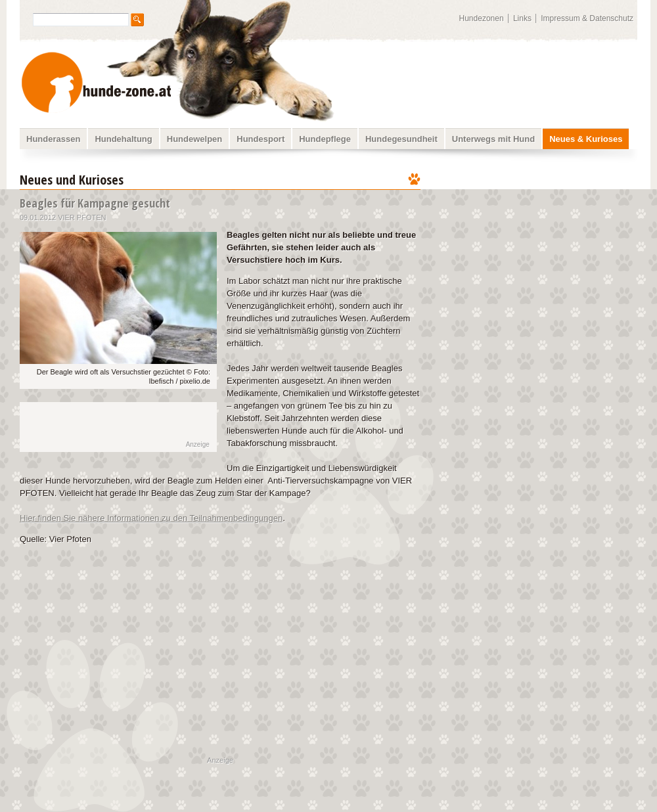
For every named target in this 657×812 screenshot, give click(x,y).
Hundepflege (325, 139)
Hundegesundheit (401, 139)
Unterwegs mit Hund (493, 139)
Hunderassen (53, 139)
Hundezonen (482, 18)
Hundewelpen (195, 139)
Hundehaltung (123, 139)
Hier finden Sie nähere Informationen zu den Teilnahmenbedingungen (151, 518)
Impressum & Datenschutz (587, 18)
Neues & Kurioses (586, 139)
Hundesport (261, 139)
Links (522, 18)
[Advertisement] (106, 427)
